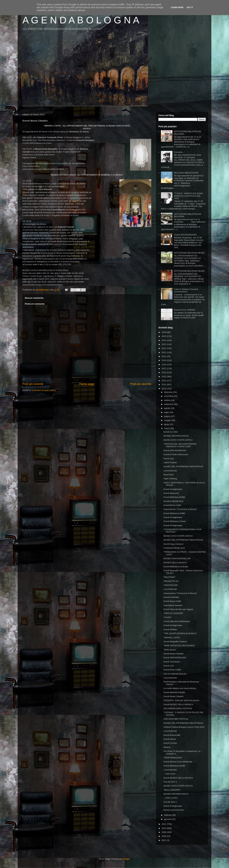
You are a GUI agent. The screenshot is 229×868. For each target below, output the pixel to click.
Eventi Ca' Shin (170, 432)
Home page (87, 384)
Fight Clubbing (170, 479)
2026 (164, 332)
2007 (164, 840)
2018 (164, 364)
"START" (168, 617)
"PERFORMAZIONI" (173, 758)
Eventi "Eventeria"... (173, 662)
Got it (190, 7)
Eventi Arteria (170, 739)
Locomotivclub (170, 471)
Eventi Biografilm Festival (175, 642)
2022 (164, 348)
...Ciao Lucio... (170, 774)
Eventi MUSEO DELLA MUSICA (178, 704)
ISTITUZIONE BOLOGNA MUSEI (189, 253)
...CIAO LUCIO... (171, 798)
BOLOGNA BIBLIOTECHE (186, 173)
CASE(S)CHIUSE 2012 (174, 548)
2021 (164, 352)
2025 (164, 336)
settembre (169, 404)
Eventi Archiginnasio (173, 489)
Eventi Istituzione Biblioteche (177, 621)
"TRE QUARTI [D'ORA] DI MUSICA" (180, 633)
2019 (164, 360)
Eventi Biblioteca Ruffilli (174, 497)
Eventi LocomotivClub (173, 810)
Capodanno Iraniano (173, 605)
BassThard (168, 475)
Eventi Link (169, 459)
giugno (168, 416)
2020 (164, 356)
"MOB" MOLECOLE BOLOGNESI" (179, 646)
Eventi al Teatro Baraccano (176, 454)
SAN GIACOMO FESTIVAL (176, 719)
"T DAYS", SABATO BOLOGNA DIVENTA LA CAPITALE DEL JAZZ (188, 196)
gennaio (168, 819)
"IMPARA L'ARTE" (172, 638)
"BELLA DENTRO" (172, 790)
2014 (164, 381)
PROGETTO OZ (171, 581)
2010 (164, 828)
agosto (168, 408)
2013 (164, 385)
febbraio (168, 815)
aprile (167, 424)
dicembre (169, 392)
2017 (164, 368)
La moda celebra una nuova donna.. (180, 688)
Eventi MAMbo (170, 629)
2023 (164, 344)
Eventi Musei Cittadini (173, 654)
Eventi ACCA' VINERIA (185, 310)
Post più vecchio (141, 384)
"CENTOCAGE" (171, 585)
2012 (164, 389)
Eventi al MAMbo (171, 597)
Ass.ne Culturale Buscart (175, 674)
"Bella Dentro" (170, 650)
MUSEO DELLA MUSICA (175, 563)
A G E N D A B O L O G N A (81, 20)
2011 (164, 824)
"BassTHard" (169, 577)
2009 (164, 832)
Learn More (177, 7)
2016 (164, 372)
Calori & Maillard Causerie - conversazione (187, 290)
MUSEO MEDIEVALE (173, 501)
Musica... (168, 747)
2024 (164, 340)
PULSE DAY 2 (170, 802)
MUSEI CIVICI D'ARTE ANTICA (178, 440)
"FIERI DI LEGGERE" (173, 613)
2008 (164, 836)
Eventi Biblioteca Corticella (176, 567)
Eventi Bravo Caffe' (172, 505)
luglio (167, 412)
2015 (164, 377)
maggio (168, 420)
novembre (169, 396)
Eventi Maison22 (171, 493)
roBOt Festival (170, 463)
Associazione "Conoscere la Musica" (180, 509)
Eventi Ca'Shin (170, 743)
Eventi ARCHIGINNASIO (185, 235)
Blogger (126, 859)
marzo (167, 428)
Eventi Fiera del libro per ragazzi (178, 609)
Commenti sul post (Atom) (44, 390)
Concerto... (179, 152)
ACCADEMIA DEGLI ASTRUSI (178, 708)
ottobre (168, 400)
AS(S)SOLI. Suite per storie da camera (181, 700)
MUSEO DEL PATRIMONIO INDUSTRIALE (183, 466)
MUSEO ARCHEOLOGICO (176, 436)
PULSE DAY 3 (170, 782)
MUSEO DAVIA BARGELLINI (177, 558)
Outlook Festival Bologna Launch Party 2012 (184, 727)
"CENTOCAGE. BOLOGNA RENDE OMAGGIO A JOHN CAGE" (180, 445)
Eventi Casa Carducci (173, 544)
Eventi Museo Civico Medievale (178, 762)
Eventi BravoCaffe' (172, 735)
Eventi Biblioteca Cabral (174, 521)
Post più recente (33, 384)
